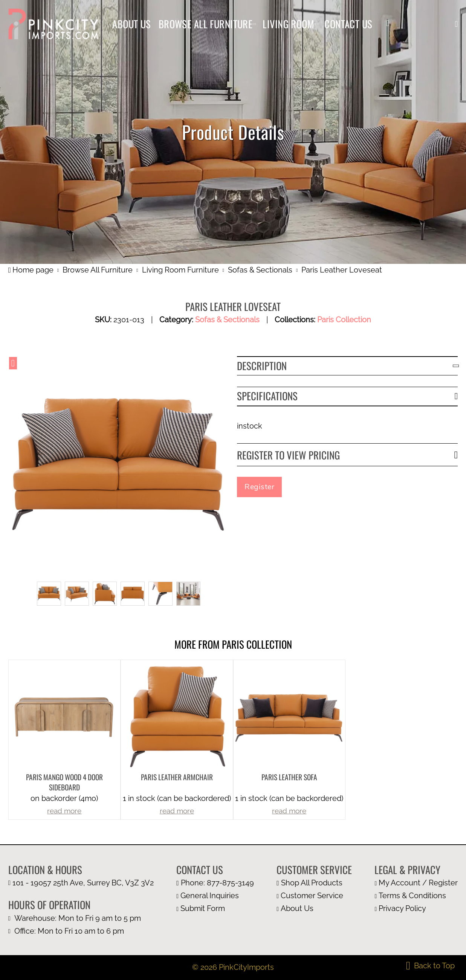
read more (64, 811)
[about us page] (314, 909)
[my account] (388, 24)
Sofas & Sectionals (260, 270)
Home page (31, 270)
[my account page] (416, 883)
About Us (131, 24)
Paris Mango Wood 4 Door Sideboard (64, 782)
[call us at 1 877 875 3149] (215, 883)
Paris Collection (344, 320)
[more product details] (64, 715)
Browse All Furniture (206, 24)
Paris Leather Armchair (177, 777)
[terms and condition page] (416, 896)
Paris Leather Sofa (289, 777)
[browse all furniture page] (314, 883)
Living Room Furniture (180, 270)
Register (259, 487)
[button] (456, 24)
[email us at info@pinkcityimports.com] (215, 896)
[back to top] (430, 966)
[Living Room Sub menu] (316, 24)
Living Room (288, 24)
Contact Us (348, 24)
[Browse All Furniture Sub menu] (254, 24)
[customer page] (314, 896)
